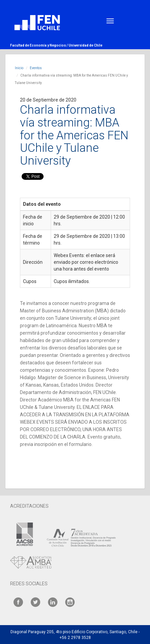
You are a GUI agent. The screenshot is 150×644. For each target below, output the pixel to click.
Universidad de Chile (85, 45)
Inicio (19, 68)
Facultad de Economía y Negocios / (39, 45)
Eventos (36, 68)
